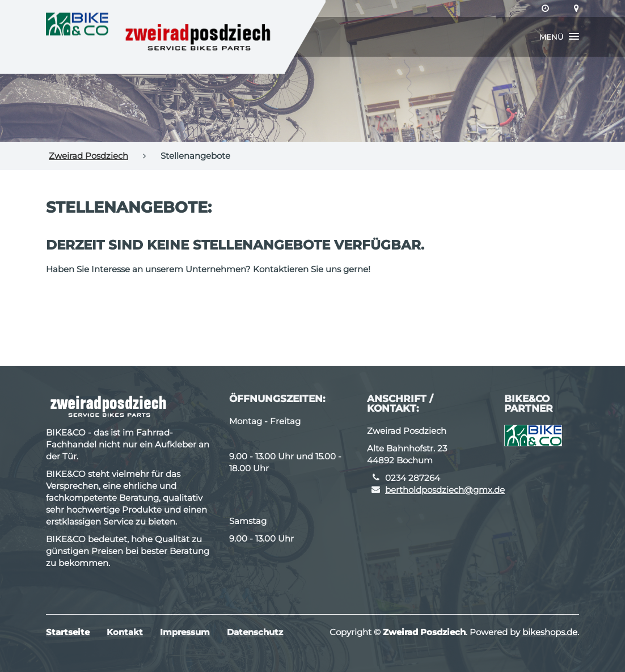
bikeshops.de (550, 632)
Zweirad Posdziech (88, 156)
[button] (559, 37)
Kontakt (125, 632)
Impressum (185, 632)
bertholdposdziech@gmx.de (445, 490)
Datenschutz (255, 632)
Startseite (68, 632)
